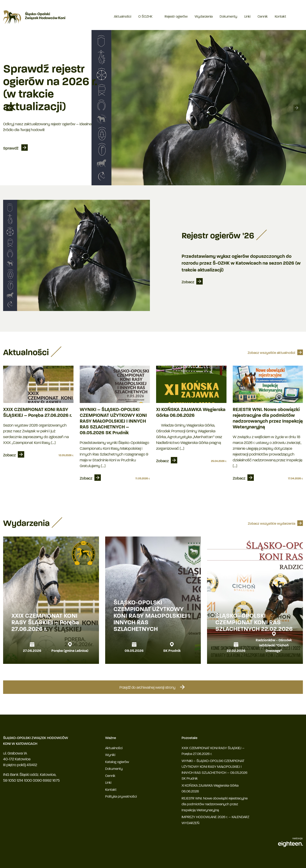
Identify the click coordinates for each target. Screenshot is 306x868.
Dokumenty (228, 17)
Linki (247, 17)
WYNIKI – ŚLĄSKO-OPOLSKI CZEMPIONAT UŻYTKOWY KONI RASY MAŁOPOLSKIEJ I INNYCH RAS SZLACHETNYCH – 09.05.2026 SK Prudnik (113, 421)
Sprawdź (11, 149)
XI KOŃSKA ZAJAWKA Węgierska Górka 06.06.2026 (191, 413)
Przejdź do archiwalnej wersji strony (153, 687)
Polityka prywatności (121, 797)
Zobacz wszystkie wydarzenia (272, 524)
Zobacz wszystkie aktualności (271, 353)
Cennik (263, 17)
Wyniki (110, 755)
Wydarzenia (204, 17)
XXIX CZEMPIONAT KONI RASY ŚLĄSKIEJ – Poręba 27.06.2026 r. (37, 413)
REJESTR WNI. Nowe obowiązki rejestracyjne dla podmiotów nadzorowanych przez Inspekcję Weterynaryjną (268, 419)
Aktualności (123, 17)
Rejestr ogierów (176, 17)
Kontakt (280, 17)
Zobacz (188, 282)
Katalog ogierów (117, 762)
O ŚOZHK (145, 17)
